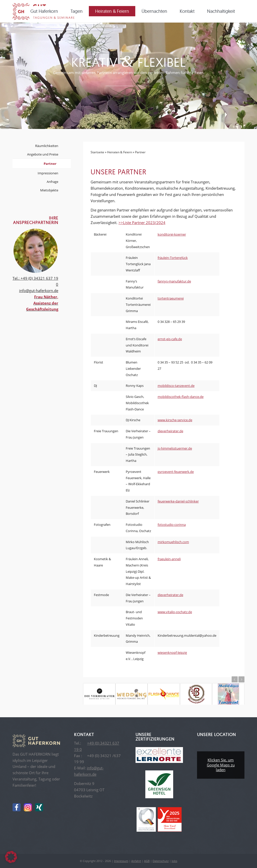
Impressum (121, 861)
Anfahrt (136, 861)
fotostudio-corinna (172, 525)
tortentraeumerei (171, 298)
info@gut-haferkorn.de (39, 291)
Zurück (235, 679)
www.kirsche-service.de (175, 420)
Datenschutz (161, 861)
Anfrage (52, 182)
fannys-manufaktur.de (174, 281)
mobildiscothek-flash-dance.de (181, 397)
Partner (50, 164)
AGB (147, 861)
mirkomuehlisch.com (173, 542)
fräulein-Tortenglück (173, 258)
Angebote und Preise (43, 154)
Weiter (241, 679)
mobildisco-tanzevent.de (176, 386)
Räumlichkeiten (47, 146)
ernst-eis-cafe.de (170, 339)
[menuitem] (46, 11)
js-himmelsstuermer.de (175, 448)
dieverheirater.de (170, 431)
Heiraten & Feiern (120, 152)
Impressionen (48, 173)
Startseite (97, 152)
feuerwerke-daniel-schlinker (178, 501)
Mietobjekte (49, 190)
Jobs (174, 861)
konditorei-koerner (172, 234)
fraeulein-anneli (169, 559)
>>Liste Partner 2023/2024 (142, 223)
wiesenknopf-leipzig (172, 653)
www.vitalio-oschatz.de (175, 612)
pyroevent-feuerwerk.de (176, 472)
